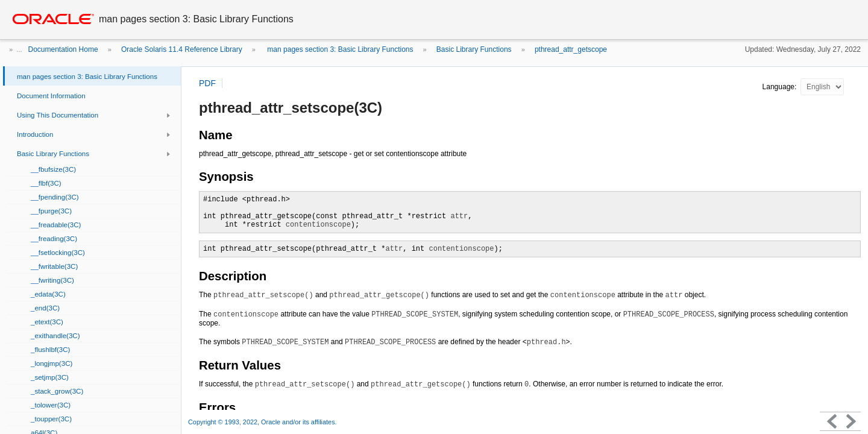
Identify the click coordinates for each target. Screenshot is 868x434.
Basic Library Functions (474, 49)
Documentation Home (63, 49)
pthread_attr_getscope (571, 49)
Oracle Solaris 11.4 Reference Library (182, 49)
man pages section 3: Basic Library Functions (339, 49)
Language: (781, 87)
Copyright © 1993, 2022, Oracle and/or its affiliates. (263, 422)
